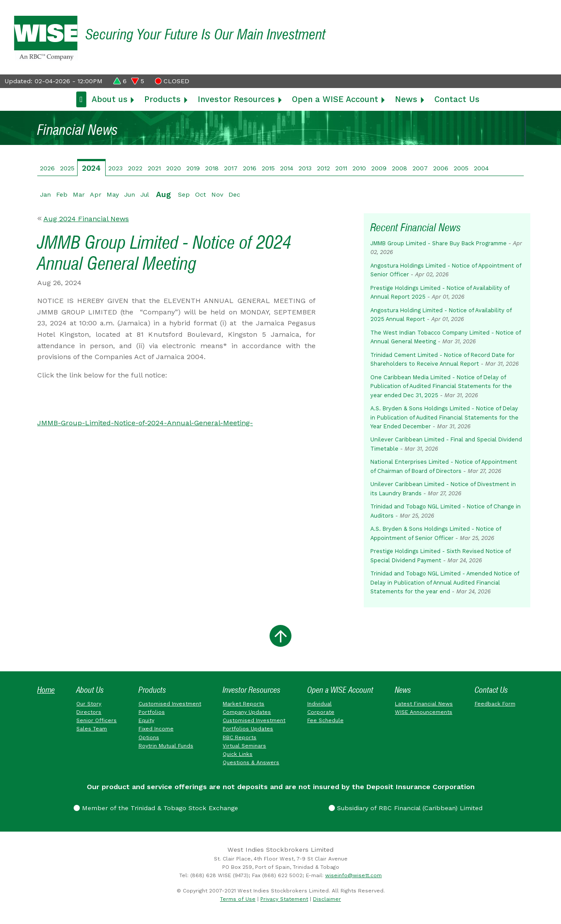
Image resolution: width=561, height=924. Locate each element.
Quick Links (238, 754)
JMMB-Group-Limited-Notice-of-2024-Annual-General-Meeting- (145, 423)
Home (46, 690)
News (406, 99)
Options (149, 737)
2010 (359, 168)
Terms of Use (238, 899)
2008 (399, 168)
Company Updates (247, 712)
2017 (231, 168)
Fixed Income (156, 729)
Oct (201, 194)
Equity (146, 720)
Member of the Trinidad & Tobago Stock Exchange (156, 808)
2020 (174, 168)
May (113, 194)
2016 (250, 168)
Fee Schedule (325, 720)
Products (162, 99)
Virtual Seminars (244, 746)
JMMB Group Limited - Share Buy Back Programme (439, 243)
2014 (287, 168)
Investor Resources (236, 99)
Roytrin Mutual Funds (166, 746)
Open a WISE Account (335, 99)
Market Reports (243, 704)
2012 (323, 168)
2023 (115, 168)
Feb (62, 194)
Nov (217, 194)
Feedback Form (495, 704)
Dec (234, 194)
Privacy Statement (284, 899)
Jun (130, 194)
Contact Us (457, 99)
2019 (193, 168)
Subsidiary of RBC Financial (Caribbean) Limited (406, 808)
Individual (320, 704)
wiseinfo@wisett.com (353, 875)
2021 (154, 168)
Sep (184, 194)
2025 (67, 168)
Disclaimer (327, 899)
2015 (268, 168)
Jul (145, 194)
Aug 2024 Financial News (86, 219)
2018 (212, 168)
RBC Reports (240, 737)
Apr (96, 194)
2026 (47, 168)
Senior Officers (96, 720)
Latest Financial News (424, 704)
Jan (45, 194)
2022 (135, 168)
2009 (379, 168)
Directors (89, 712)
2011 (341, 168)
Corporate (321, 712)
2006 (441, 168)
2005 (461, 168)
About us (110, 99)
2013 (305, 168)
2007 (420, 168)
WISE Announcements (424, 712)
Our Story (89, 704)
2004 (481, 168)
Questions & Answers (251, 762)
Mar (79, 194)
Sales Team (92, 729)
